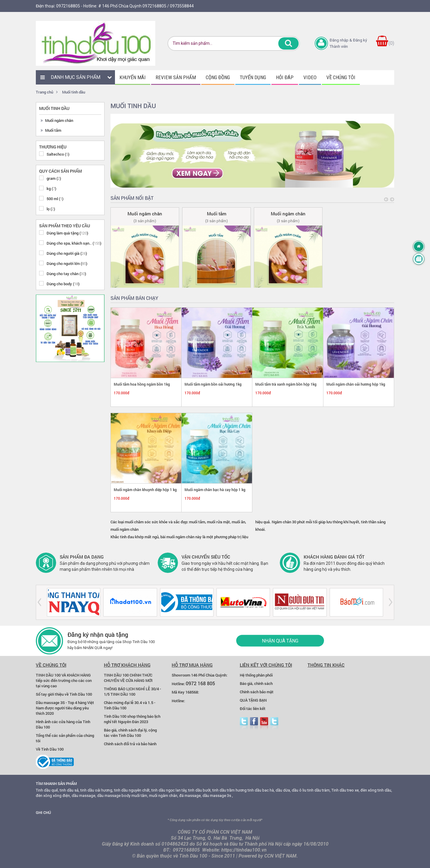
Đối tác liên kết (253, 708)
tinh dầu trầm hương (229, 790)
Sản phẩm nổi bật (132, 198)
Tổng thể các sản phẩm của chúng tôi (65, 738)
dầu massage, (84, 796)
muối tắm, (140, 796)
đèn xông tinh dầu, (376, 790)
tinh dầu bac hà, (261, 790)
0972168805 (68, 6)
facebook (254, 724)
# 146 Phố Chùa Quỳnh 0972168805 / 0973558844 (146, 6)
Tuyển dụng (253, 77)
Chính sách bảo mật (257, 692)
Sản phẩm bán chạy (134, 298)
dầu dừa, (283, 790)
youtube (264, 724)
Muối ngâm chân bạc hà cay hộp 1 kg (215, 490)
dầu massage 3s (217, 796)
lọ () (51, 209)
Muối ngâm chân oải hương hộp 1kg (356, 384)
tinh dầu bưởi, (200, 790)
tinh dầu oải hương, (97, 790)
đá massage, (190, 796)
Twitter (244, 724)
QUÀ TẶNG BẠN (253, 700)
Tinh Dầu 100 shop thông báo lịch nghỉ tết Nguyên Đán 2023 (132, 719)
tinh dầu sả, (70, 790)
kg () (51, 188)
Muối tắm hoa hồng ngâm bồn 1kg (142, 384)
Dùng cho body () (63, 284)
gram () (54, 178)
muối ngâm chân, (164, 796)
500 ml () (55, 199)
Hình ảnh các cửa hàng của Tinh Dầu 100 (63, 724)
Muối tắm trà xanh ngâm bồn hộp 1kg (286, 384)
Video (310, 77)
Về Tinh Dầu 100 (50, 749)
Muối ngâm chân (59, 120)
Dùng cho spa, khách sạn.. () (74, 243)
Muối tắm (53, 130)
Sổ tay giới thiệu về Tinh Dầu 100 (64, 694)
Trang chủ (44, 92)
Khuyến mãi (133, 77)
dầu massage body (114, 796)
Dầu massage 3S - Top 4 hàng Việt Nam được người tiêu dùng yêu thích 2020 (65, 708)
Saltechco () (58, 154)
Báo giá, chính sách (256, 683)
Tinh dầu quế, (47, 790)
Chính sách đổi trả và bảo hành (130, 744)
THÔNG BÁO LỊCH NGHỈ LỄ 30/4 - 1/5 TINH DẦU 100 (132, 691)
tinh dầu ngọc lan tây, (169, 790)
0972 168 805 (200, 683)
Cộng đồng (218, 77)
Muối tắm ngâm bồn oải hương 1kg (213, 384)
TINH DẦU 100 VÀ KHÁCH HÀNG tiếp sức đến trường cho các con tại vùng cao (64, 680)
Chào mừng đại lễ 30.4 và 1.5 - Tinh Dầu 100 (130, 705)
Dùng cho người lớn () (67, 263)
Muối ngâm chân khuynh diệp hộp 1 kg (145, 490)
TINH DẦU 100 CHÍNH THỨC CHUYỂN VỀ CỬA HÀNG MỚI (128, 678)
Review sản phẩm (176, 77)
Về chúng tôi (341, 77)
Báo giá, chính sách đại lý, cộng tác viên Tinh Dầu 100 (130, 733)
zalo (274, 724)
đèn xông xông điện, (53, 796)
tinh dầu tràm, (319, 790)
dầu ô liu (299, 790)
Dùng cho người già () (67, 253)
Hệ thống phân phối (256, 675)
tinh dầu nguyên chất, (132, 790)
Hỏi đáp (285, 77)
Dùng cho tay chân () (66, 274)
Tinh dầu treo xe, (345, 790)
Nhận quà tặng (280, 641)
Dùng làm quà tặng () (67, 233)
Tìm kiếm (288, 43)
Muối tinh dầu (74, 92)
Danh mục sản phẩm (76, 77)
